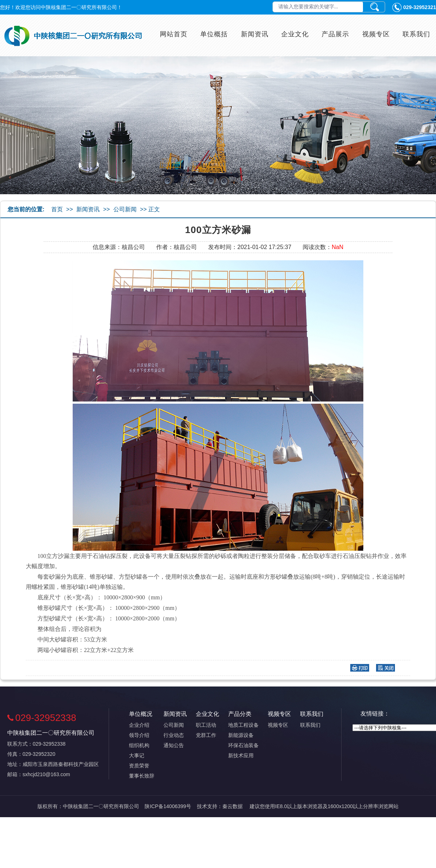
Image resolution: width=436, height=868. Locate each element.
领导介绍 (139, 735)
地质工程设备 (243, 725)
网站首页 (174, 34)
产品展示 (335, 34)
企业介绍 (139, 725)
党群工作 (206, 735)
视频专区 (376, 34)
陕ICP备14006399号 (168, 806)
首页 (57, 209)
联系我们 (416, 34)
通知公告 (174, 745)
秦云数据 (233, 806)
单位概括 (214, 34)
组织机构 (139, 745)
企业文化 (295, 34)
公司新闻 (125, 209)
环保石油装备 (243, 745)
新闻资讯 (255, 34)
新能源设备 (241, 735)
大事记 (137, 755)
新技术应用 (241, 755)
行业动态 (174, 735)
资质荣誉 (139, 766)
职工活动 (206, 725)
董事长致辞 (142, 776)
